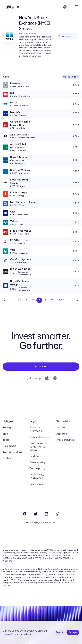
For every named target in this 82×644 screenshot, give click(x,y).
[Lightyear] (11, 7)
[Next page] (77, 300)
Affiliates (62, 434)
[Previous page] (5, 300)
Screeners (67, 36)
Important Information (36, 429)
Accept (73, 632)
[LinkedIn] (46, 514)
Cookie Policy (11, 634)
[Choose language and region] (65, 7)
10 (52, 300)
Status (7, 458)
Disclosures (36, 484)
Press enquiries (65, 440)
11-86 (61, 300)
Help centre (10, 446)
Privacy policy (38, 462)
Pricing (7, 428)
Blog (5, 434)
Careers (61, 428)
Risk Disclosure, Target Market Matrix (38, 447)
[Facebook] (25, 514)
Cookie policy (37, 468)
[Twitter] (36, 514)
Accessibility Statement (37, 476)
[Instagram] (57, 514)
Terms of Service (39, 437)
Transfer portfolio (13, 452)
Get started (41, 367)
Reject (59, 632)
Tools (6, 440)
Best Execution (38, 456)
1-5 (19, 300)
